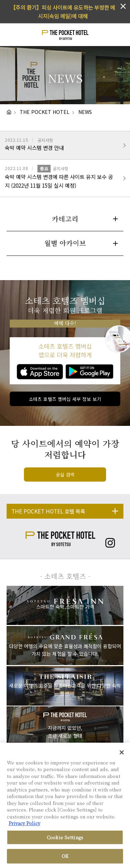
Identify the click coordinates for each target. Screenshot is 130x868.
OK (65, 858)
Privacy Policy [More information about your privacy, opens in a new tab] (24, 825)
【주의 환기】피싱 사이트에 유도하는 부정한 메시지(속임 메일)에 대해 (63, 11)
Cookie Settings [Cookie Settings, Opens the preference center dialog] (65, 839)
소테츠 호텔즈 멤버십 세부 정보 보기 (65, 399)
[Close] (122, 754)
